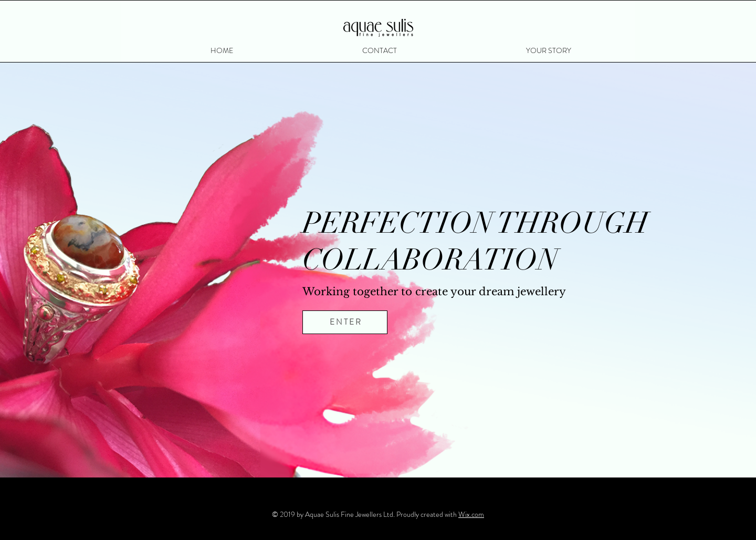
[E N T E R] (345, 322)
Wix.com (471, 514)
